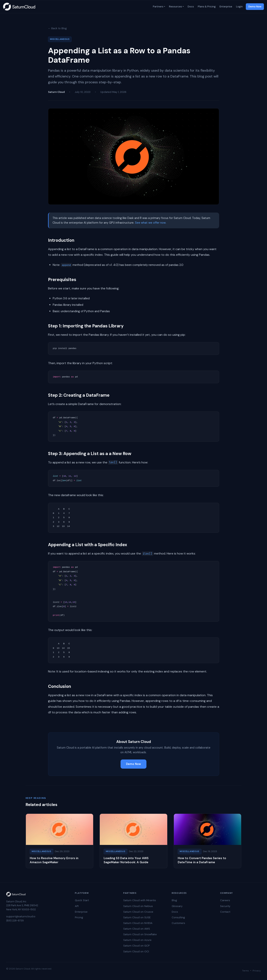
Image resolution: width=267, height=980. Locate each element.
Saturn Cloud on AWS (137, 929)
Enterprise (225, 7)
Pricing (79, 917)
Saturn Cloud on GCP (136, 946)
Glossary (177, 906)
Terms (246, 971)
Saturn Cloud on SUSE (137, 917)
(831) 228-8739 (15, 921)
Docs (190, 7)
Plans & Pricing (206, 7)
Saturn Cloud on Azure (137, 940)
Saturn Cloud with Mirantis (140, 900)
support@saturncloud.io (21, 916)
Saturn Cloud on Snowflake (140, 934)
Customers (178, 923)
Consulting (178, 917)
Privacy (257, 971)
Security (225, 906)
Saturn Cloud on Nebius (138, 906)
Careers (225, 900)
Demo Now (255, 7)
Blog (174, 900)
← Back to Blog (57, 28)
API (77, 906)
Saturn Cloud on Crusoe (138, 912)
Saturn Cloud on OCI (136, 951)
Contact (225, 912)
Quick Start (82, 900)
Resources (175, 7)
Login (239, 7)
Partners (158, 7)
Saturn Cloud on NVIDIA (138, 923)
